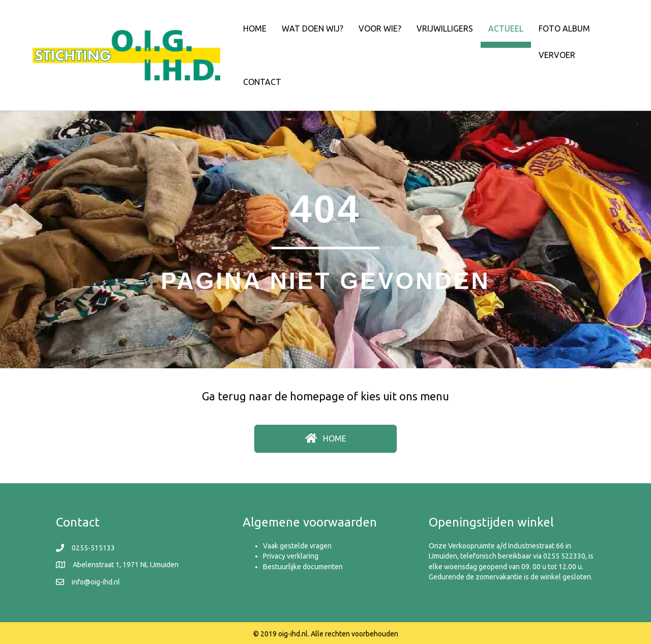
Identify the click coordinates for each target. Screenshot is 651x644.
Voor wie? (380, 28)
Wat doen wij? (313, 28)
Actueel (506, 28)
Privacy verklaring (291, 556)
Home (255, 28)
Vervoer (557, 55)
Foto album (564, 28)
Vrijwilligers (445, 28)
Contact (262, 82)
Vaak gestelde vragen (297, 546)
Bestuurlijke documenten (303, 567)
